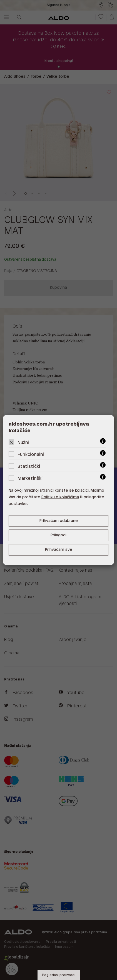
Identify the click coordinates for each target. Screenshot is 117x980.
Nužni (23, 443)
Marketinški (30, 478)
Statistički (29, 467)
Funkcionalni (31, 455)
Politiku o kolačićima (60, 497)
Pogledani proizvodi (59, 975)
